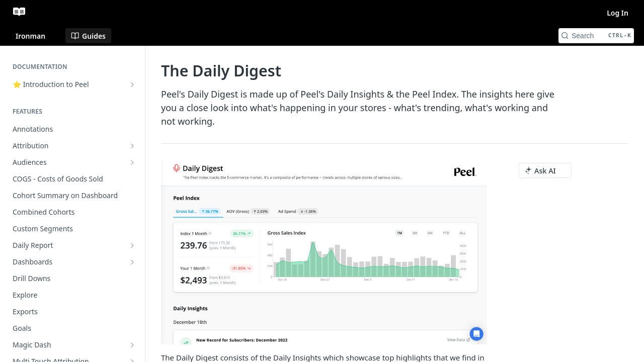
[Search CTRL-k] (596, 36)
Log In (618, 13)
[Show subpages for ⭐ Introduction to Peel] (132, 84)
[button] (324, 252)
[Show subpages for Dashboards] (132, 262)
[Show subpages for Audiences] (132, 162)
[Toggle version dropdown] (36, 36)
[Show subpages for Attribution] (132, 146)
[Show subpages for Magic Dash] (132, 345)
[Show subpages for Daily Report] (132, 245)
